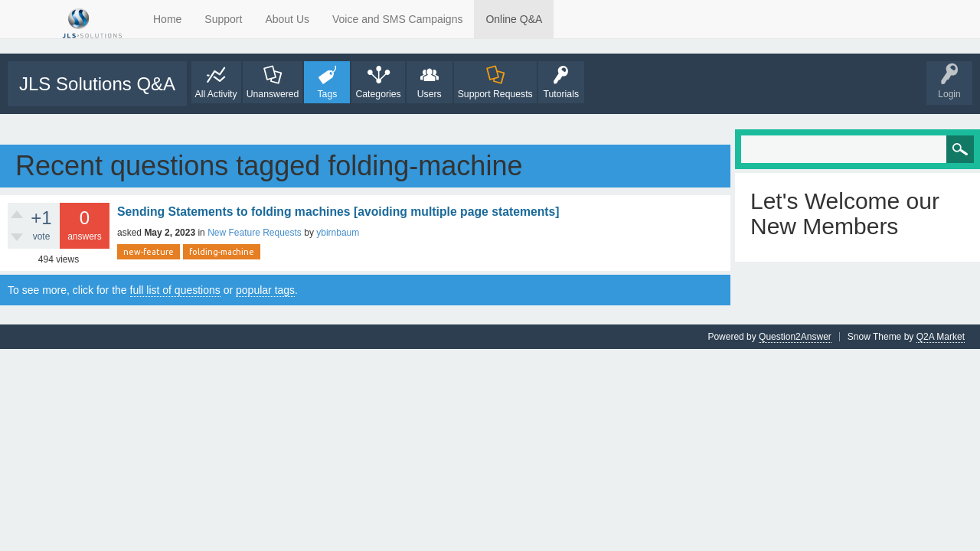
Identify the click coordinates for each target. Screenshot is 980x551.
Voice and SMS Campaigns (397, 19)
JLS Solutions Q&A (97, 84)
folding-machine (222, 252)
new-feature (149, 252)
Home (167, 19)
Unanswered (273, 94)
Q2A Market (941, 337)
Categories (378, 94)
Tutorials (561, 94)
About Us (287, 19)
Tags (327, 94)
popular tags (265, 290)
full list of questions (175, 290)
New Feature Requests (255, 233)
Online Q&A (514, 19)
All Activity (216, 94)
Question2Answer (795, 337)
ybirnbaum (338, 233)
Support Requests (495, 94)
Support (223, 19)
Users (430, 94)
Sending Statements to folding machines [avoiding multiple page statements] (338, 212)
